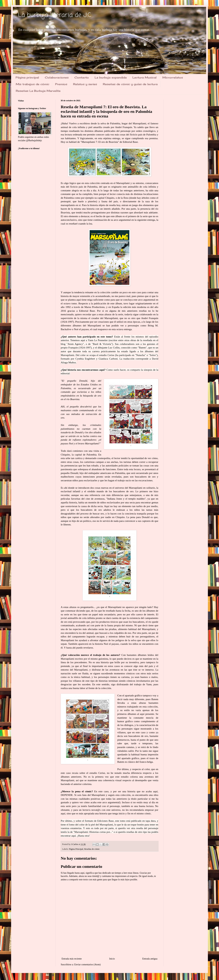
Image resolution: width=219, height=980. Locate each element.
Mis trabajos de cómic (33, 84)
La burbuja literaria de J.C (55, 15)
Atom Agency (75, 344)
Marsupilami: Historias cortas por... (93, 832)
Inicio (112, 959)
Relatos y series (85, 84)
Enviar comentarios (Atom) (87, 965)
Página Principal (76, 849)
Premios (61, 84)
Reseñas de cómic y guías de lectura (130, 84)
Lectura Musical (144, 77)
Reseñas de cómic (92, 849)
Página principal (27, 77)
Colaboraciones (57, 77)
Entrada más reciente (72, 959)
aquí (74, 836)
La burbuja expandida (111, 77)
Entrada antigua (150, 959)
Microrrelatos (173, 77)
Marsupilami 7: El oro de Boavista (100, 142)
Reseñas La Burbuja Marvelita (38, 91)
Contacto (82, 77)
